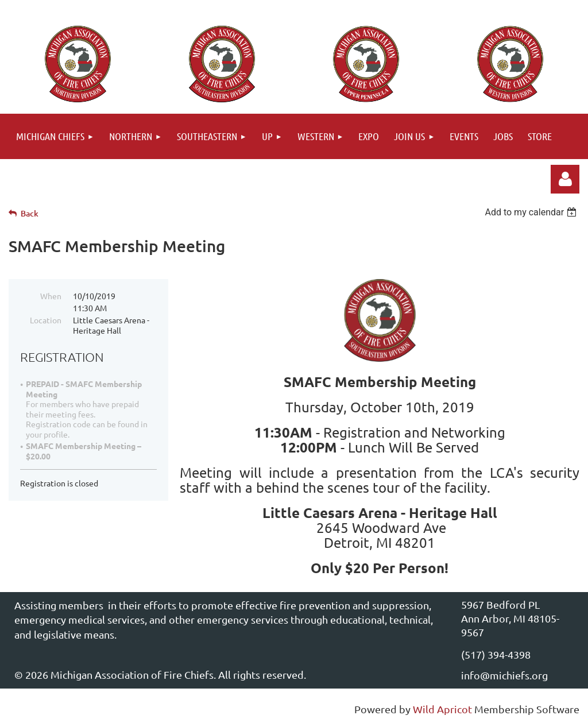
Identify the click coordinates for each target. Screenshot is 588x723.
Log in (565, 179)
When (51, 296)
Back (30, 213)
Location (46, 320)
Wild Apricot (442, 709)
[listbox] (532, 212)
